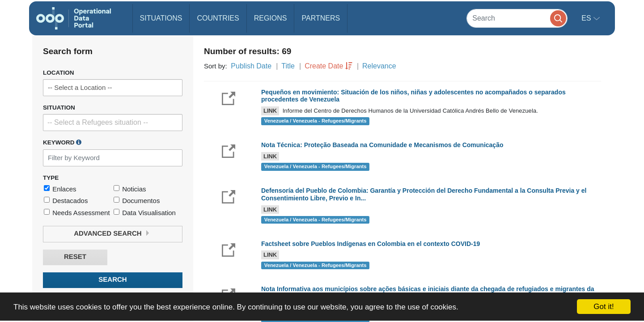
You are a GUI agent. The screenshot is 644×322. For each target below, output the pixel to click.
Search (112, 280)
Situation (59, 108)
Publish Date (251, 66)
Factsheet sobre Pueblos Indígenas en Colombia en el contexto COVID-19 (371, 244)
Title (288, 66)
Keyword (62, 142)
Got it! (604, 307)
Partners (321, 18)
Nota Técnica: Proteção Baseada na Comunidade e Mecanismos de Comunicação (382, 145)
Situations (161, 18)
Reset (75, 257)
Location (59, 73)
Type (51, 178)
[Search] (517, 18)
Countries (218, 18)
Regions (271, 18)
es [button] (587, 18)
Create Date (324, 66)
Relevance (379, 66)
